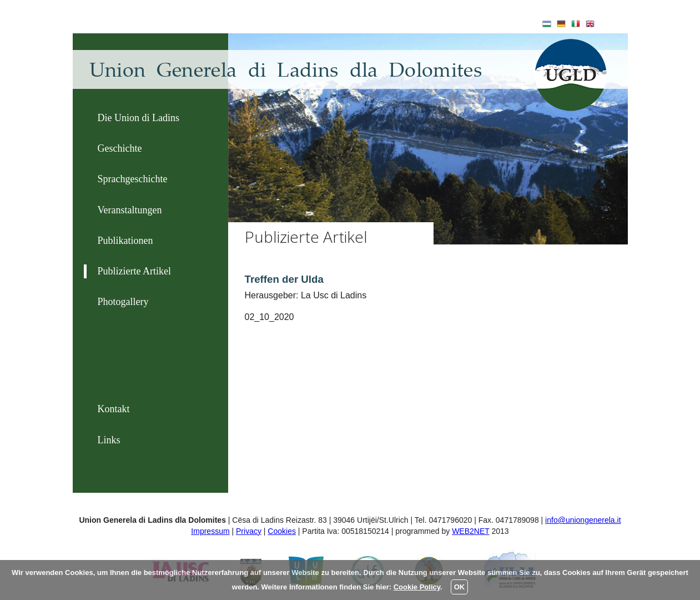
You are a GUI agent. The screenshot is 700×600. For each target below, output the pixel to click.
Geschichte (120, 148)
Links (109, 440)
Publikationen (125, 241)
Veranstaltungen (130, 210)
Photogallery (123, 302)
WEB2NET (470, 531)
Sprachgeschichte (133, 179)
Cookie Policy (417, 587)
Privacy (249, 531)
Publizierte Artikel (134, 271)
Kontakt (114, 409)
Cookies (282, 531)
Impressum (210, 531)
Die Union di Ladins (139, 118)
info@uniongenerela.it (583, 520)
